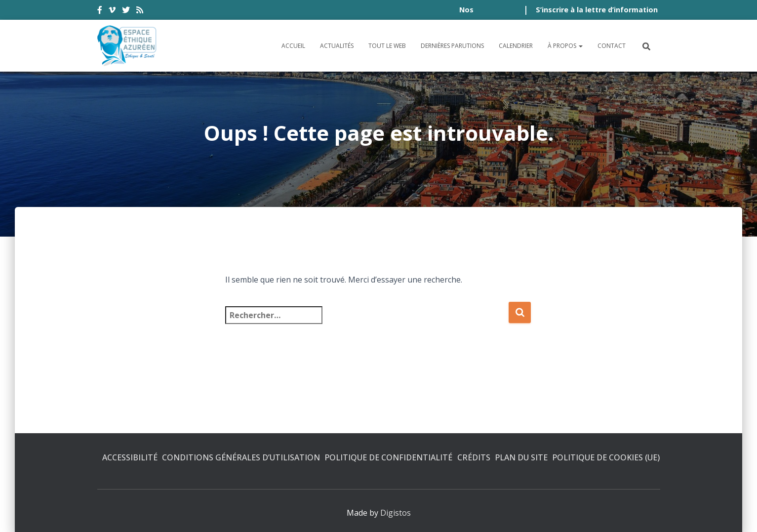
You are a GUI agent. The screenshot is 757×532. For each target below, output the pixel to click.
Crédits (474, 457)
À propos (565, 46)
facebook (100, 11)
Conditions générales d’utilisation (241, 457)
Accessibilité (130, 457)
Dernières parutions (452, 46)
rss (140, 11)
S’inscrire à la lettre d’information (597, 10)
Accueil (293, 46)
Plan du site (521, 457)
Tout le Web (387, 46)
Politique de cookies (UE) (606, 457)
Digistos (396, 513)
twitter (126, 11)
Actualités (337, 46)
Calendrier (516, 46)
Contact (612, 46)
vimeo (112, 11)
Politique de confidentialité (388, 457)
